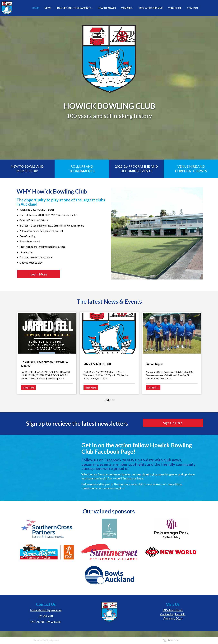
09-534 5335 (54, 622)
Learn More (39, 274)
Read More (28, 388)
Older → (109, 400)
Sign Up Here (173, 423)
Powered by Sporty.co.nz (46, 640)
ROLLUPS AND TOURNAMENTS (82, 169)
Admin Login (172, 640)
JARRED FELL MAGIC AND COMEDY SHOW (45, 364)
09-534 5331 (46, 616)
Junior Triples (155, 364)
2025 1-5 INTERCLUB (97, 364)
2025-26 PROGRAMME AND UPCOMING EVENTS (136, 169)
